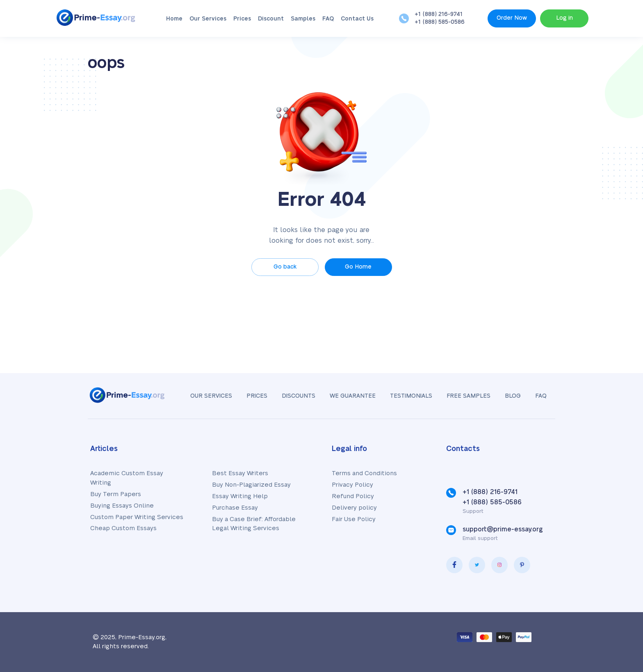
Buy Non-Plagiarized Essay (251, 485)
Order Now (512, 18)
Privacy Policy (352, 485)
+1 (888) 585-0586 (440, 22)
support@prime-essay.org (503, 529)
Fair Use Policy (354, 519)
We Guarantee (353, 396)
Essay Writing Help (240, 496)
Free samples (469, 396)
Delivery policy (354, 508)
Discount (271, 19)
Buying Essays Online (122, 506)
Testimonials (411, 396)
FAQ (328, 19)
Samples (303, 19)
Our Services (208, 19)
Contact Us (357, 19)
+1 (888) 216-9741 (439, 14)
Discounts (299, 396)
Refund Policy (353, 496)
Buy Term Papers (116, 494)
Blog (513, 396)
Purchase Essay (235, 508)
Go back (285, 267)
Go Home (358, 267)
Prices (242, 19)
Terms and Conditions (364, 473)
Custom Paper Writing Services (137, 517)
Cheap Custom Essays (123, 528)
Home (174, 19)
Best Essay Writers (240, 473)
